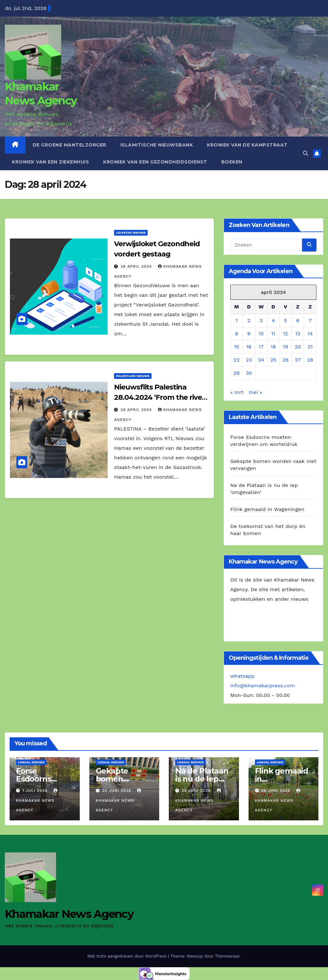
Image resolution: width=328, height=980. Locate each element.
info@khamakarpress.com (263, 686)
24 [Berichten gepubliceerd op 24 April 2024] (261, 360)
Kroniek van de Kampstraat (247, 145)
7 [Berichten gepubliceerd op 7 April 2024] (310, 320)
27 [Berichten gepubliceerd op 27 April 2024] (298, 360)
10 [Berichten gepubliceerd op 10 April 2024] (261, 334)
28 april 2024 (137, 266)
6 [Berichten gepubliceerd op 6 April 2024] (298, 320)
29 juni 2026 (197, 791)
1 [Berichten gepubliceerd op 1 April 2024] (236, 320)
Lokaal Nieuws (31, 762)
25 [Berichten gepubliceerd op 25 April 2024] (273, 360)
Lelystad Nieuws (131, 233)
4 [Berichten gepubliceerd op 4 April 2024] (273, 320)
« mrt (237, 392)
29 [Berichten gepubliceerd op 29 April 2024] (237, 373)
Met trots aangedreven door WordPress (128, 956)
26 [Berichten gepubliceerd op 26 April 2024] (286, 360)
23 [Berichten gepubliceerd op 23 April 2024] (249, 360)
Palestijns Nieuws (133, 376)
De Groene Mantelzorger (70, 145)
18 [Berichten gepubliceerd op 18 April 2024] (273, 347)
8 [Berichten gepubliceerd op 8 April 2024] (236, 334)
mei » (255, 392)
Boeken (232, 162)
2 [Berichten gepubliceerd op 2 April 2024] (249, 320)
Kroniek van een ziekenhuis (50, 162)
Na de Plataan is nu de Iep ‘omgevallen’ (202, 779)
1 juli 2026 (36, 791)
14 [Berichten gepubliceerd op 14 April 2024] (310, 334)
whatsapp (242, 676)
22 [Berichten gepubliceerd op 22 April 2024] (237, 360)
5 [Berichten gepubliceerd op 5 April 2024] (286, 320)
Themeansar (227, 956)
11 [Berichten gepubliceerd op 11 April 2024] (273, 334)
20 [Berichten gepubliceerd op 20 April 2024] (298, 347)
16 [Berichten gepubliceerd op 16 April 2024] (249, 347)
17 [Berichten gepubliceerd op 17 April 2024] (261, 347)
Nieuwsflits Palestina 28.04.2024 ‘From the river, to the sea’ (160, 397)
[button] (306, 153)
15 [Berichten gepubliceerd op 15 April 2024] (237, 347)
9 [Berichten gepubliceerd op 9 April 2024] (249, 334)
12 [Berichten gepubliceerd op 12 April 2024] (285, 334)
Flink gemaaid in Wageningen (267, 509)
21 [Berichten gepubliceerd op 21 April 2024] (310, 347)
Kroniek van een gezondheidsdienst (155, 162)
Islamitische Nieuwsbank (157, 145)
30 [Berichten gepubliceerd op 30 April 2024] (249, 373)
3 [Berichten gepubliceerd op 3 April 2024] (261, 320)
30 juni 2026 (117, 791)
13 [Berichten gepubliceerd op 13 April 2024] (298, 334)
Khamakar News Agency (37, 800)
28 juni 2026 (276, 791)
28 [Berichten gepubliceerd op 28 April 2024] (310, 360)
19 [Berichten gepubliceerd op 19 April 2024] (285, 347)
